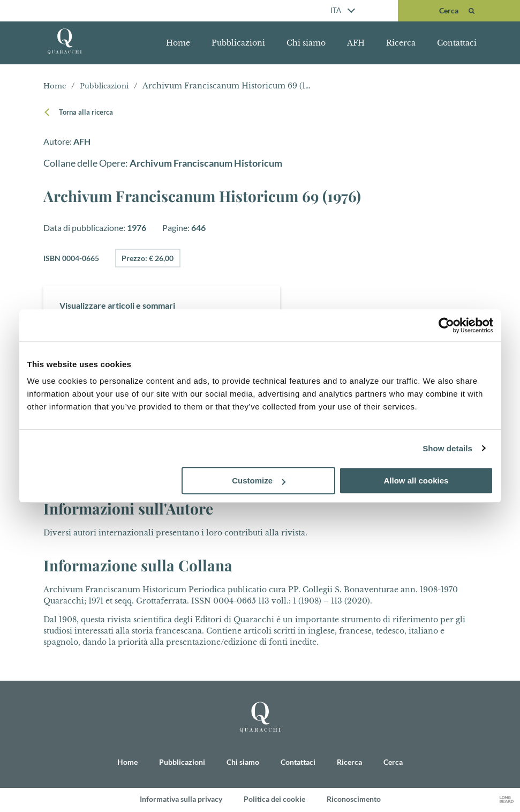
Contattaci (457, 43)
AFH (356, 43)
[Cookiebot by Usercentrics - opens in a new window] (446, 325)
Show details (447, 448)
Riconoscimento (354, 800)
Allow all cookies (416, 481)
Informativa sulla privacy (181, 800)
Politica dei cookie (274, 800)
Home (178, 43)
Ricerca (401, 43)
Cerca (393, 763)
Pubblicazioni (238, 43)
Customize (259, 481)
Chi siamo (306, 43)
